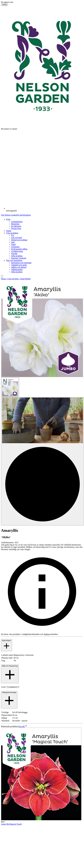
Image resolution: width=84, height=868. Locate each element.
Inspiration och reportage (21, 263)
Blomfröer (15, 224)
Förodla (14, 254)
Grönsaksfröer (17, 222)
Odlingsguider (17, 269)
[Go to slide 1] (10, 387)
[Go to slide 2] (43, 461)
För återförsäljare (24, 215)
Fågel (13, 244)
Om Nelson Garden (9, 215)
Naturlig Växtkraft (19, 258)
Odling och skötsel (19, 267)
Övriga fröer (16, 228)
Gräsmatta (15, 247)
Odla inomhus (17, 256)
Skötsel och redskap (19, 240)
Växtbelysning (17, 251)
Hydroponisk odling (19, 249)
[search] (2, 276)
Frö (13, 235)
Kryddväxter (16, 226)
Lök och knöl (17, 238)
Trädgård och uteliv (19, 265)
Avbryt (4, 5)
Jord (13, 242)
